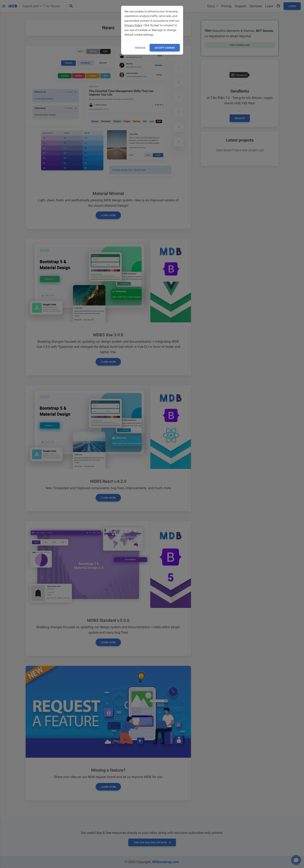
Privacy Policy (133, 25)
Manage (140, 48)
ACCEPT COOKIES (165, 48)
